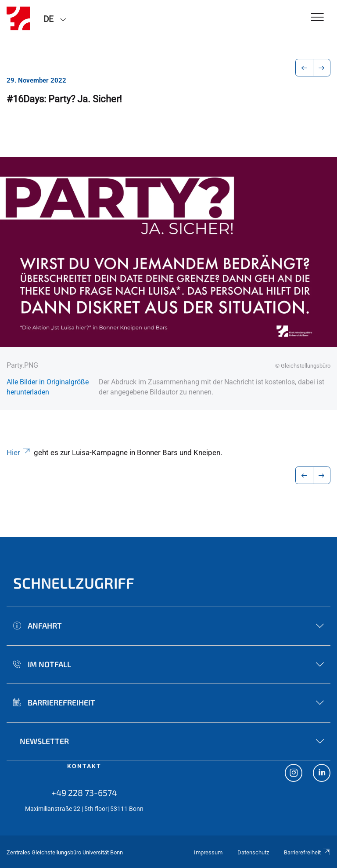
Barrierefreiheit (307, 852)
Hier (19, 452)
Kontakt (84, 766)
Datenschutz (253, 852)
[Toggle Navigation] (317, 18)
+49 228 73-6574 (84, 792)
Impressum (208, 852)
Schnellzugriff (74, 583)
